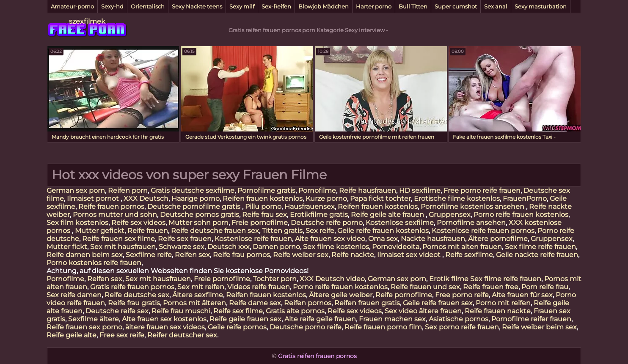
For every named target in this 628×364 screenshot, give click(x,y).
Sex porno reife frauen (462, 327)
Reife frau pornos (241, 255)
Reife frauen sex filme (118, 239)
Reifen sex (192, 255)
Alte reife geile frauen (320, 319)
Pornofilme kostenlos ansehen (473, 207)
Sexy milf (242, 6)
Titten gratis (282, 231)
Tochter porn (275, 279)
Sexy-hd (112, 6)
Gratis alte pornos (295, 311)
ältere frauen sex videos (165, 327)
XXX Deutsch (146, 198)
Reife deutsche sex (137, 295)
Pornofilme (317, 190)
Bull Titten (413, 6)
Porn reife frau (545, 287)
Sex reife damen (74, 295)
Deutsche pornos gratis (200, 215)
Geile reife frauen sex (438, 303)
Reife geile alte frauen (388, 215)
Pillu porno (263, 207)
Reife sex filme (238, 311)
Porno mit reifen (503, 303)
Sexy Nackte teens (197, 6)
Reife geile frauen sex (245, 319)
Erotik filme (449, 279)
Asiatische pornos (459, 319)
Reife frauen (148, 231)
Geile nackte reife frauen (537, 255)
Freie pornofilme (260, 223)
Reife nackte (353, 255)
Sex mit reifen (201, 287)
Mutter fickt (67, 247)
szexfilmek (87, 21)
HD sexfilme (420, 190)
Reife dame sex (255, 303)
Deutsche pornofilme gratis (195, 207)
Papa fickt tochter (380, 198)
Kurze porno (326, 198)
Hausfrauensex (310, 207)
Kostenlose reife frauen (253, 239)
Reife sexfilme (469, 255)
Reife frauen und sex (425, 287)
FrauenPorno (525, 198)
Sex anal (496, 6)
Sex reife (320, 231)
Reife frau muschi (181, 311)
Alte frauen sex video (330, 239)
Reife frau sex (264, 215)
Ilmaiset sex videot (410, 255)
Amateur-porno (72, 6)
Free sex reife (122, 335)
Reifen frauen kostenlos (263, 198)
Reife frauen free (491, 287)
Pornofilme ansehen (471, 223)
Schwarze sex (182, 247)
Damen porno (276, 247)
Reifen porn (128, 190)
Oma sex (383, 239)
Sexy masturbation (541, 6)
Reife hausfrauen (368, 190)
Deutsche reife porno (327, 223)
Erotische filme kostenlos (457, 198)
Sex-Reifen (276, 6)
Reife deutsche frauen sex (215, 231)
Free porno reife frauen (482, 190)
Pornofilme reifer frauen (531, 319)
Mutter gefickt (100, 231)
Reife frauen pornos (111, 207)
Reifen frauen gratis (367, 303)
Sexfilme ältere (94, 319)
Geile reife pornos (237, 327)
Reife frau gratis (134, 303)
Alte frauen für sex (522, 295)
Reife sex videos (138, 223)
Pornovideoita (396, 247)
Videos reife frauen (259, 287)
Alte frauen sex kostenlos (164, 319)
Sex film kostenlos (77, 223)
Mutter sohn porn (198, 223)
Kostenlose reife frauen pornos (483, 231)
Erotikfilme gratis (319, 215)
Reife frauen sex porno (84, 327)
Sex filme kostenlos (336, 247)
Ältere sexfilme (198, 295)
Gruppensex (450, 215)
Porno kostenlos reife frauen (94, 263)
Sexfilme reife (149, 255)
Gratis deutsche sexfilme (193, 190)
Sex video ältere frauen (423, 311)
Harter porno (374, 6)
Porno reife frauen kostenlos (521, 215)
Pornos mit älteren (194, 303)
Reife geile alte (72, 335)
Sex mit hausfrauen (123, 247)
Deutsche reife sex (117, 311)
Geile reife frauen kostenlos (383, 231)
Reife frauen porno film (383, 327)
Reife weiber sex (301, 255)
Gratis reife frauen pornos (132, 287)
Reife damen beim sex (85, 255)
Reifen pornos (308, 303)
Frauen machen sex (392, 319)
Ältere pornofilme (498, 239)
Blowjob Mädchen (324, 6)
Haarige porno (196, 198)
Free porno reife (462, 295)
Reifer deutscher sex (182, 335)
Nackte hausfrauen (433, 239)
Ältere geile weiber (341, 295)
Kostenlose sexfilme (400, 223)
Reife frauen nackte (498, 311)
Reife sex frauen (185, 239)
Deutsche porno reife (306, 327)
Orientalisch (148, 6)
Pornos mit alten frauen (462, 247)
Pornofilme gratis (266, 190)
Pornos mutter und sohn (115, 215)
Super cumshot (456, 6)
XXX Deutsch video (332, 279)
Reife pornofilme (404, 295)
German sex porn (76, 190)
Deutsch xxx (229, 247)
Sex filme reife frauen (540, 247)
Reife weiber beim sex (539, 327)
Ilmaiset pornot (94, 198)
